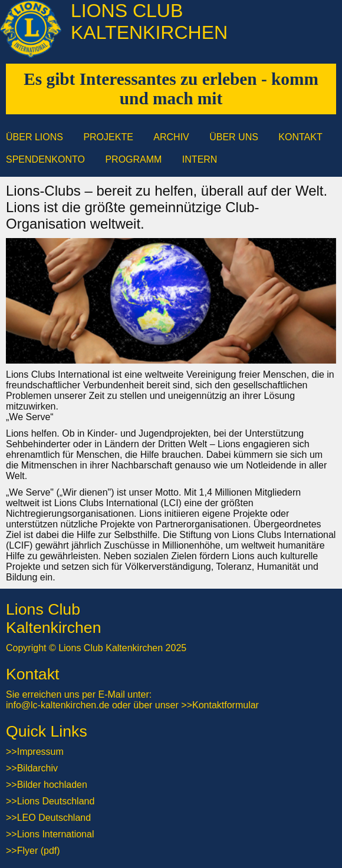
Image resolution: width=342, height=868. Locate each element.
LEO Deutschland (54, 818)
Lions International (56, 834)
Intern (200, 159)
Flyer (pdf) (39, 851)
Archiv (171, 137)
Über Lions (34, 137)
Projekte (108, 137)
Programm (133, 159)
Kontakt (300, 137)
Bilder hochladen (52, 785)
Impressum (40, 752)
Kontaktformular (226, 705)
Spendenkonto (45, 159)
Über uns (234, 137)
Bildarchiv (37, 768)
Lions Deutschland (56, 801)
